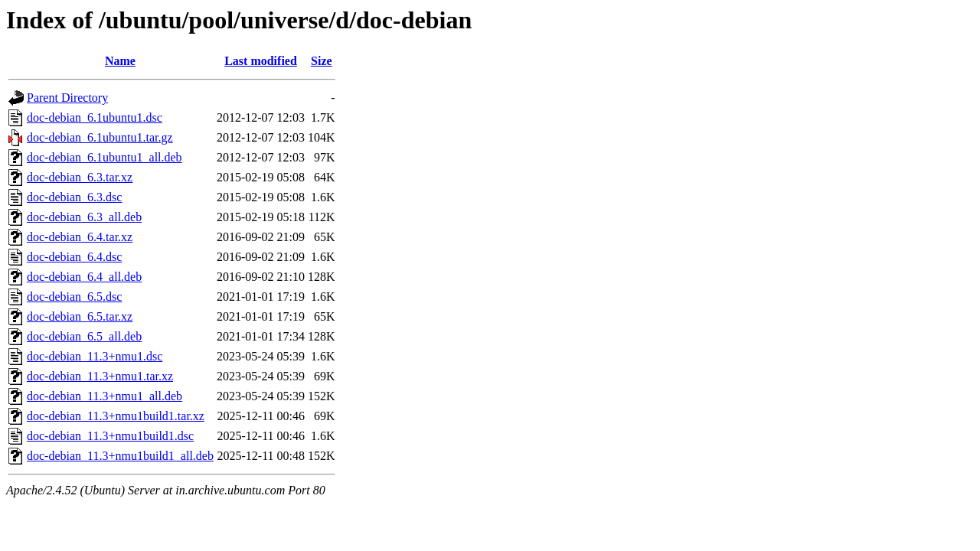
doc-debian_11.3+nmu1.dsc (95, 356)
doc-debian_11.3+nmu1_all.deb (105, 396)
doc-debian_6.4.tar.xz (80, 237)
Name (120, 61)
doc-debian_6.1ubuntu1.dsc (95, 117)
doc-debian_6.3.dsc (74, 197)
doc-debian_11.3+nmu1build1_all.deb (120, 456)
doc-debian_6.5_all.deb (84, 336)
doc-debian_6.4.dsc (74, 257)
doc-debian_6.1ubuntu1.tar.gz (100, 137)
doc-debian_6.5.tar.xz (80, 316)
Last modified (261, 61)
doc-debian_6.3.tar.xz (80, 177)
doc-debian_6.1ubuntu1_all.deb (105, 157)
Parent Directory (67, 98)
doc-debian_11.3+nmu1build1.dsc (110, 436)
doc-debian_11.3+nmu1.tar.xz (100, 376)
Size (322, 61)
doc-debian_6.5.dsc (74, 297)
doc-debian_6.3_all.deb (84, 217)
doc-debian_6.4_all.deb (84, 277)
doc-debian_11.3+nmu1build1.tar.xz (116, 416)
